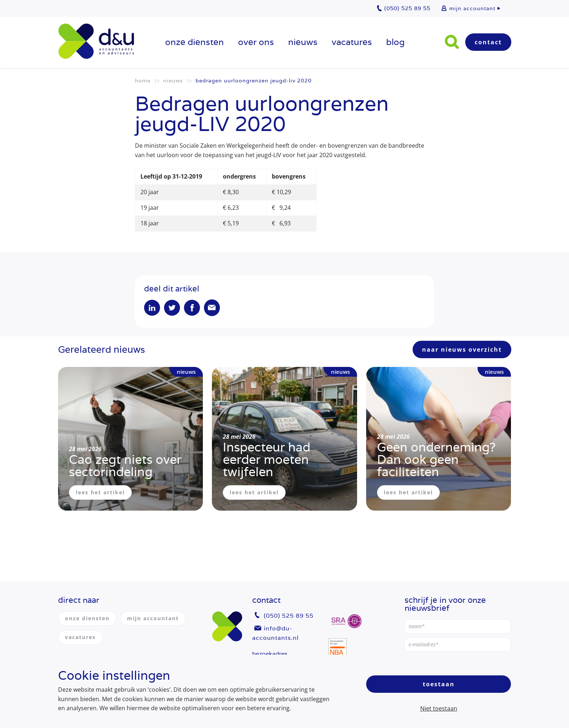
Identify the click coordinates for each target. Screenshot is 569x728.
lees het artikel (100, 492)
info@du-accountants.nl (275, 633)
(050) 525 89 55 (289, 616)
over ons (256, 42)
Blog (395, 42)
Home (143, 81)
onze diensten (195, 42)
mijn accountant (472, 8)
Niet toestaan (439, 708)
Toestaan (439, 684)
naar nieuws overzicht (462, 349)
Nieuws (303, 42)
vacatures (352, 42)
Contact (488, 42)
